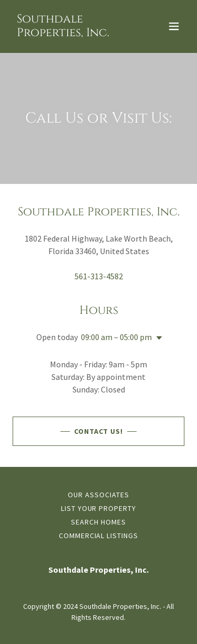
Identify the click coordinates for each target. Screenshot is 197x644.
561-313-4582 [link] (99, 276)
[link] (73, 33)
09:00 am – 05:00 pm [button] (116, 337)
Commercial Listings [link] (99, 536)
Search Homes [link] (98, 522)
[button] (174, 26)
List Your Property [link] (99, 508)
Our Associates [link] (98, 495)
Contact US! (99, 431)
